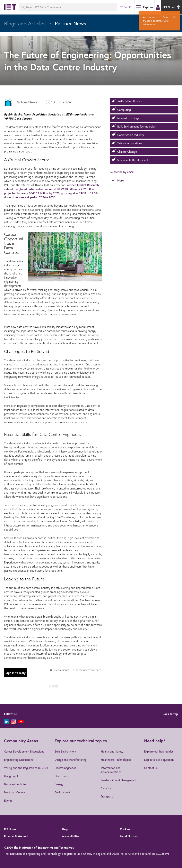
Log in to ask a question (159, 760)
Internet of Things (128, 118)
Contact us (151, 768)
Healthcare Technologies (116, 760)
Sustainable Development (133, 160)
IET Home (10, 829)
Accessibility (70, 836)
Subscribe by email (122, 172)
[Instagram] (14, 722)
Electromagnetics (65, 768)
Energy (59, 784)
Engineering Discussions (19, 760)
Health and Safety (112, 751)
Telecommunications (130, 143)
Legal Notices (129, 836)
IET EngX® (125, 7)
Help (65, 829)
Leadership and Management (119, 780)
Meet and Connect (15, 792)
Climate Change (127, 152)
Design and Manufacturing (71, 760)
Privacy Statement (16, 836)
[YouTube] (21, 722)
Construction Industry (131, 135)
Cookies (125, 829)
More (120, 180)
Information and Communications (111, 770)
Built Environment (65, 751)
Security (106, 788)
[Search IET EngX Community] (68, 7)
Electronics (61, 776)
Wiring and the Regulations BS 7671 (26, 768)
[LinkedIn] (7, 722)
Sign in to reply (16, 673)
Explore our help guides (159, 751)
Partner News (26, 102)
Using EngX (11, 776)
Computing (124, 110)
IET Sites (172, 7)
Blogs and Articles (15, 784)
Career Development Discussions (24, 751)
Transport (107, 796)
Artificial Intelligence (130, 101)
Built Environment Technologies (136, 126)
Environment (62, 792)
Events (8, 800)
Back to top (170, 714)
